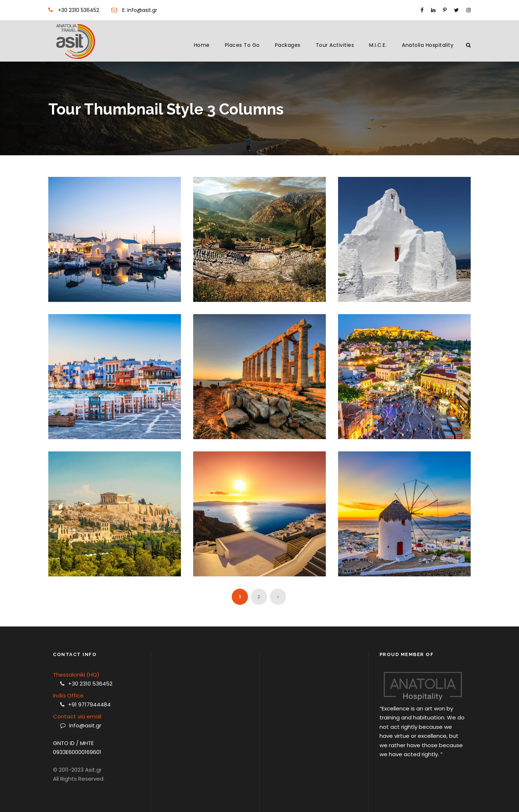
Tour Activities (335, 45)
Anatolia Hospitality (428, 45)
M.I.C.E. (378, 45)
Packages (288, 45)
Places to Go (242, 45)
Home (202, 45)
